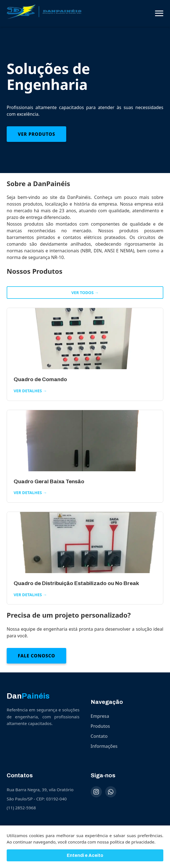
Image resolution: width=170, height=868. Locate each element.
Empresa (100, 716)
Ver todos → (85, 293)
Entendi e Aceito (85, 858)
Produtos (100, 726)
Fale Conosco (36, 656)
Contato (99, 736)
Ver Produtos (36, 134)
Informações (104, 746)
